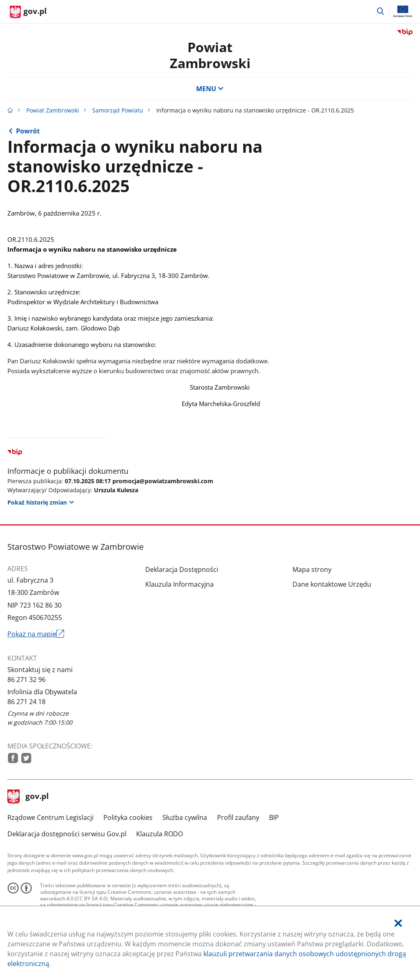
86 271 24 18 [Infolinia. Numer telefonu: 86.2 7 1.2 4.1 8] (26, 702)
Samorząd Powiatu (118, 110)
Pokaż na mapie (36, 634)
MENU (210, 89)
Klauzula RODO (160, 834)
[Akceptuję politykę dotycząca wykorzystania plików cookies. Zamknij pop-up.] (398, 923)
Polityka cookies (128, 817)
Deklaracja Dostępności (182, 569)
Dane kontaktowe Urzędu (332, 584)
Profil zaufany (238, 817)
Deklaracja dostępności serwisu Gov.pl (67, 834)
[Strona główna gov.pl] (28, 12)
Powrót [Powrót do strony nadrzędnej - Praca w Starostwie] (28, 131)
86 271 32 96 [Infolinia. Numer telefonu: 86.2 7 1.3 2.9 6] (26, 679)
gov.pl (28, 797)
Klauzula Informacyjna (179, 584)
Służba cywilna (185, 817)
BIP (274, 817)
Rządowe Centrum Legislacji (50, 817)
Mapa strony (312, 569)
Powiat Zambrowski (210, 55)
